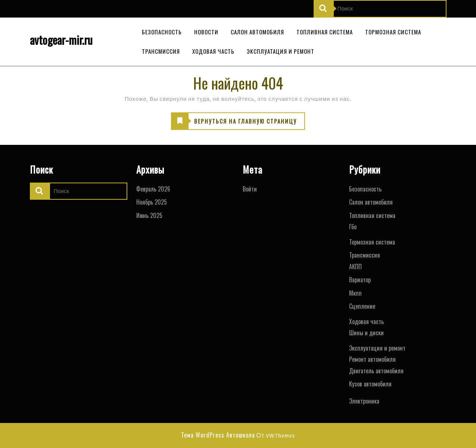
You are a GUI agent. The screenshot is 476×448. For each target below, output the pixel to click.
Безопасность (162, 32)
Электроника (364, 401)
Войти (250, 189)
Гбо (353, 227)
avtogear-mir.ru (61, 40)
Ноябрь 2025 (152, 202)
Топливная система (325, 32)
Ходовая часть (213, 51)
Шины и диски (366, 333)
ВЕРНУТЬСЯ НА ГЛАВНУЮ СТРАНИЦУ (234, 121)
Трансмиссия (161, 51)
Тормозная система (393, 32)
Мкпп (355, 293)
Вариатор (360, 280)
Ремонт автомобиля (372, 359)
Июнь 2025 (149, 215)
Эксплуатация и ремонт (281, 51)
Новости (206, 32)
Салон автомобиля (257, 32)
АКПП (355, 267)
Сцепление (362, 306)
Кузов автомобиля (370, 384)
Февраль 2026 (153, 189)
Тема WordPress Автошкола (218, 435)
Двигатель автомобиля (376, 371)
